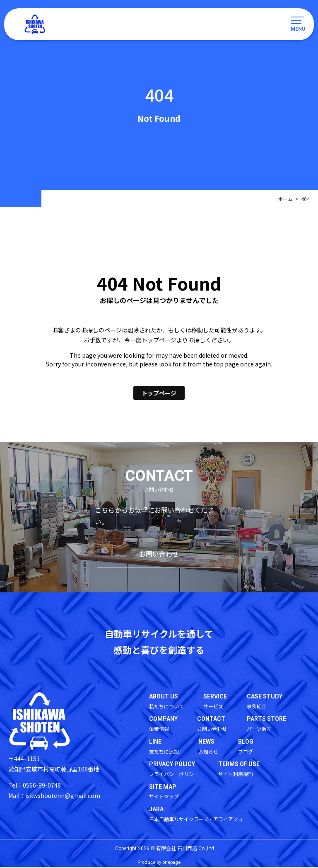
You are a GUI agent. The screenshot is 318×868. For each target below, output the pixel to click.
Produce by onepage (159, 864)
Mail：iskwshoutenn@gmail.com (54, 796)
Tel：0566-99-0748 (35, 786)
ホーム (285, 199)
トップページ (159, 393)
